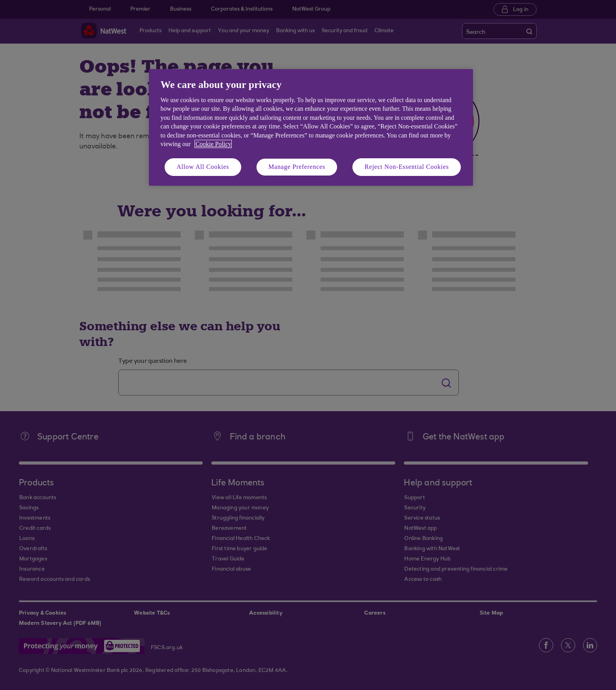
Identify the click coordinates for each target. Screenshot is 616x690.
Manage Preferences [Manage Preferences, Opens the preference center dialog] (297, 167)
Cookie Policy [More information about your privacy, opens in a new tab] (213, 144)
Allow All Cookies (203, 167)
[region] (311, 127)
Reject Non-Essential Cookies (407, 167)
